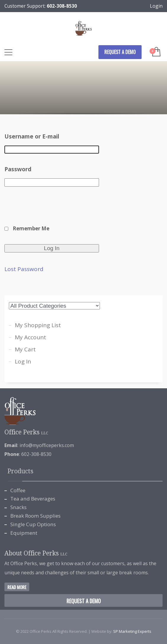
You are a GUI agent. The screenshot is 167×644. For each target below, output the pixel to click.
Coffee (18, 490)
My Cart (25, 349)
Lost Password (24, 269)
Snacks (18, 507)
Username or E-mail (32, 136)
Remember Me (31, 228)
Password (18, 169)
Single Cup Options (33, 524)
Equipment (24, 533)
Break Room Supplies (35, 516)
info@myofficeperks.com (47, 445)
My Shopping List (38, 325)
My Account (30, 337)
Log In (23, 361)
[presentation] (49, 209)
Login (156, 6)
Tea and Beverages (33, 499)
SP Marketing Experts (132, 631)
